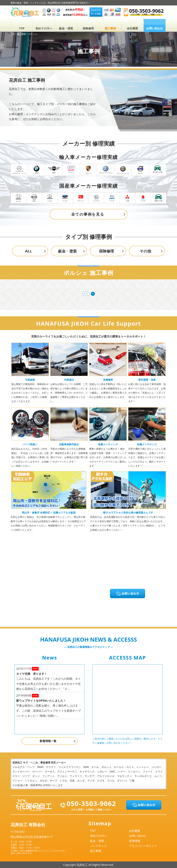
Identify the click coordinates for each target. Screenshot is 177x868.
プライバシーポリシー (143, 846)
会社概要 (132, 28)
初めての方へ (44, 28)
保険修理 (88, 28)
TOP (22, 28)
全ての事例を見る (88, 214)
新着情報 (135, 841)
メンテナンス (98, 846)
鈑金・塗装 (66, 28)
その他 (145, 251)
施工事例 (110, 28)
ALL (29, 251)
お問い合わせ (137, 836)
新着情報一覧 (48, 741)
